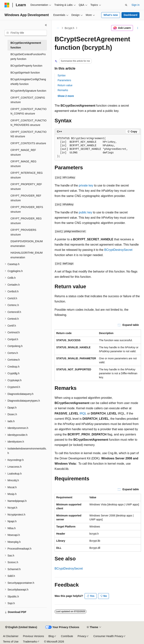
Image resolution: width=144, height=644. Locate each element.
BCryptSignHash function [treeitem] (25, 73)
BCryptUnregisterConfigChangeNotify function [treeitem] (28, 82)
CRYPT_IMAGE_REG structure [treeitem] (23, 164)
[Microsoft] (7, 5)
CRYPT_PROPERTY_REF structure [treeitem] (26, 187)
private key (86, 185)
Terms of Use (11, 642)
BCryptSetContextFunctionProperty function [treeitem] (28, 57)
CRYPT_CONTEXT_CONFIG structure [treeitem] (28, 100)
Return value (65, 85)
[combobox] (26, 33)
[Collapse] (46, 25)
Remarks (63, 90)
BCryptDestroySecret (118, 250)
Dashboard (130, 15)
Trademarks (30, 642)
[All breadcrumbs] (58, 28)
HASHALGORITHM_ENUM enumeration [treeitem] (27, 255)
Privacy (82, 636)
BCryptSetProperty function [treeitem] (26, 66)
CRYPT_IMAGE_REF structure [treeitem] (23, 152)
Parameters (64, 80)
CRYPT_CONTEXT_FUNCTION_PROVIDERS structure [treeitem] (28, 123)
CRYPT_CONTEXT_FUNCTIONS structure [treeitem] (28, 134)
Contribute (67, 636)
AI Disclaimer (11, 636)
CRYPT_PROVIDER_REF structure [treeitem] (26, 198)
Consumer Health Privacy (108, 636)
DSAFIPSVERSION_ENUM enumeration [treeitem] (27, 244)
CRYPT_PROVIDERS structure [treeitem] (23, 232)
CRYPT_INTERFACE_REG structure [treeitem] (27, 175)
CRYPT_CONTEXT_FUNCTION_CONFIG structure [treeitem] (28, 111)
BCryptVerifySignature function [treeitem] (28, 91)
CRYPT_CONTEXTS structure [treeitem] (28, 143)
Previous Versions (33, 636)
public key (85, 212)
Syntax (62, 75)
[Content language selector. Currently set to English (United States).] (21, 627)
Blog (51, 636)
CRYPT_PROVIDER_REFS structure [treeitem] (27, 209)
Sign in (135, 5)
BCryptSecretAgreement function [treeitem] (26, 45)
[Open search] (126, 5)
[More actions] (138, 28)
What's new (111, 15)
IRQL (83, 413)
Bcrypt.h (69, 28)
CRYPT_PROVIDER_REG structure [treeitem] (26, 221)
